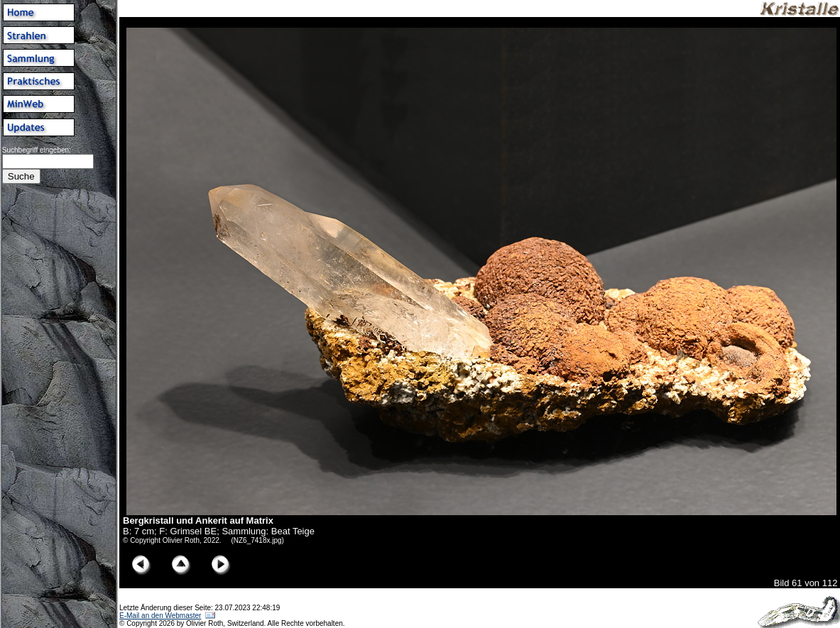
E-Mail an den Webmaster (160, 616)
